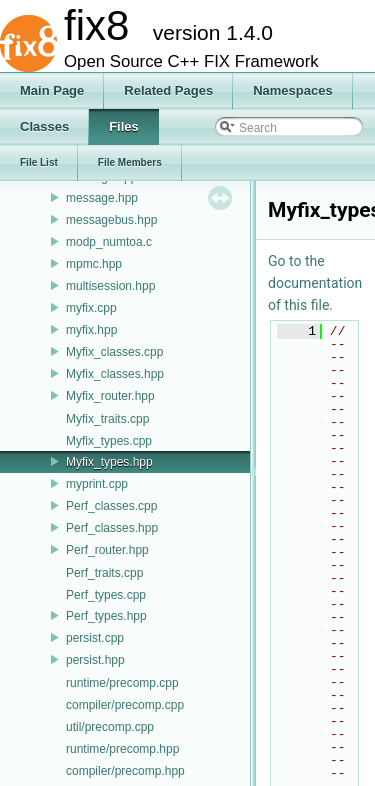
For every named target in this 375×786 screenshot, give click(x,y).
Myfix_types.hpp (109, 462)
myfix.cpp (91, 308)
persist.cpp (95, 638)
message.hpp (102, 198)
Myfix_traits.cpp (107, 419)
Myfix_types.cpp (109, 441)
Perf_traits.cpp (104, 573)
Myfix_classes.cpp (114, 352)
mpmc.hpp (94, 264)
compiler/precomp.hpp (125, 771)
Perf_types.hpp (106, 616)
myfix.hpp (91, 330)
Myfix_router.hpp (110, 396)
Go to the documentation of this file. (315, 283)
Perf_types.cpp (106, 595)
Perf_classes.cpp (111, 506)
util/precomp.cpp (110, 727)
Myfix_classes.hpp (115, 374)
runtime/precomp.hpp (122, 749)
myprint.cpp (97, 484)
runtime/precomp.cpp (122, 683)
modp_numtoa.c (109, 242)
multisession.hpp (110, 286)
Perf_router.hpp (107, 550)
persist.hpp (95, 660)
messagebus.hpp (111, 220)
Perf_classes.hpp (112, 528)
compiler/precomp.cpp (125, 705)
